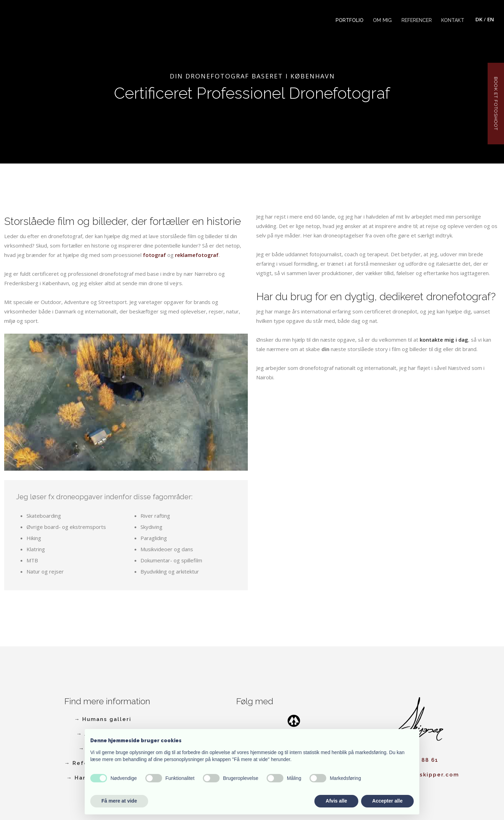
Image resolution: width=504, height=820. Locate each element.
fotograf (154, 255)
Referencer (417, 20)
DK (479, 19)
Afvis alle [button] (336, 801)
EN (491, 19)
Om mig (382, 20)
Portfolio (350, 20)
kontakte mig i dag (444, 340)
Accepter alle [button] (387, 801)
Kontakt (453, 20)
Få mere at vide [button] (119, 801)
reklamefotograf (197, 255)
